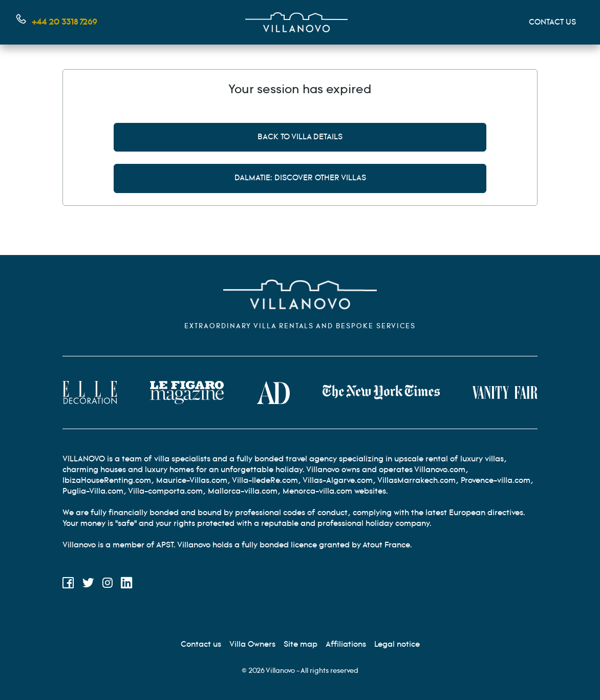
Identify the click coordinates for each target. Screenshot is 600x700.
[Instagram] (108, 585)
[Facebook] (68, 585)
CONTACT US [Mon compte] (552, 22)
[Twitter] (88, 585)
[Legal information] (397, 644)
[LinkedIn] (127, 585)
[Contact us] (201, 644)
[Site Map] (301, 644)
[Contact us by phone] (57, 22)
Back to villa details (300, 137)
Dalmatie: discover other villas (300, 178)
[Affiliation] (346, 644)
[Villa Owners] (252, 644)
